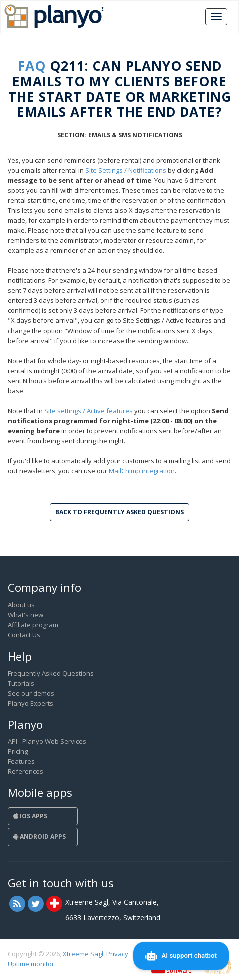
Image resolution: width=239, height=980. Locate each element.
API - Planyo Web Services (47, 741)
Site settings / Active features (88, 411)
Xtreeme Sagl (83, 954)
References (25, 771)
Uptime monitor (31, 964)
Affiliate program (33, 625)
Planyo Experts (30, 703)
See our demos (31, 693)
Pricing (18, 751)
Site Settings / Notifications (126, 170)
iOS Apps (30, 816)
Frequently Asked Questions (51, 673)
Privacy (117, 954)
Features (21, 761)
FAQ (32, 66)
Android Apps (39, 837)
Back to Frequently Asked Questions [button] (119, 512)
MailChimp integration (142, 471)
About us (21, 605)
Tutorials (21, 683)
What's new (25, 615)
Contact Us (24, 635)
